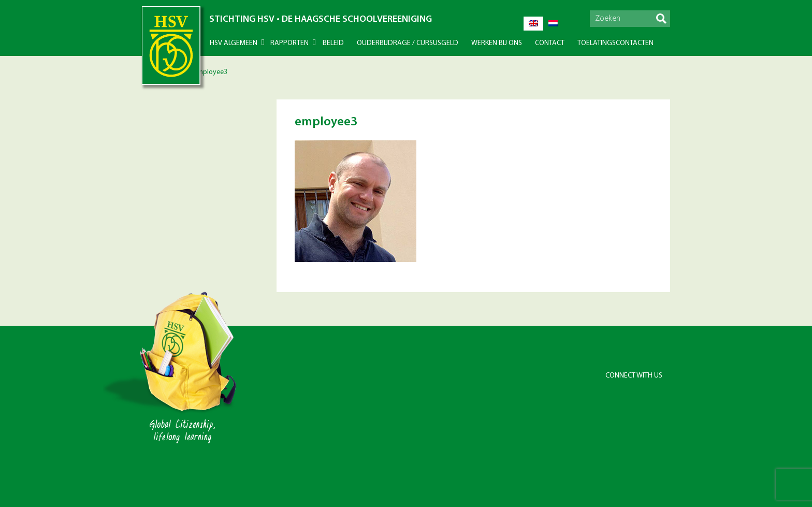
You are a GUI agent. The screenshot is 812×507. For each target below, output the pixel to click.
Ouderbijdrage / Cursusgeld (408, 43)
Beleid (333, 43)
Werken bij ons (497, 43)
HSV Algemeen (234, 43)
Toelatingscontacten (615, 43)
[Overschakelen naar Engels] (533, 24)
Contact (550, 43)
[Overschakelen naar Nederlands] (553, 24)
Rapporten (289, 43)
